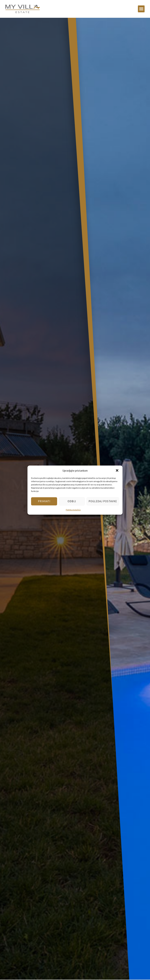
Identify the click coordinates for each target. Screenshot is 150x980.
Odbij (72, 501)
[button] (117, 471)
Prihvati (44, 501)
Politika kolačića (73, 510)
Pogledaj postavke (103, 501)
